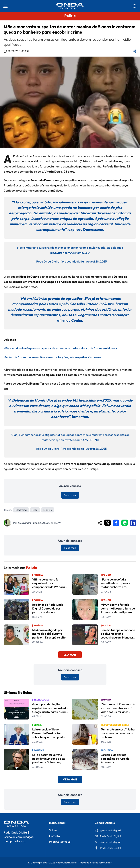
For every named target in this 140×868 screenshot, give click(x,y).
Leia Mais (70, 655)
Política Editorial (60, 842)
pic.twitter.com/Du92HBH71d (80, 440)
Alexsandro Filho (28, 523)
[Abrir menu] (5, 6)
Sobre (53, 830)
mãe (35, 510)
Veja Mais (70, 779)
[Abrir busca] (135, 6)
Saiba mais (70, 495)
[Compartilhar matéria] (135, 51)
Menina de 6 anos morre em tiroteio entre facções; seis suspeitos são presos (52, 357)
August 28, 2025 (96, 261)
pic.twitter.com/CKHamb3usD (70, 253)
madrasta (21, 510)
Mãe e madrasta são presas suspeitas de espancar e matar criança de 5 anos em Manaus (61, 348)
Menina (48, 510)
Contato (54, 836)
